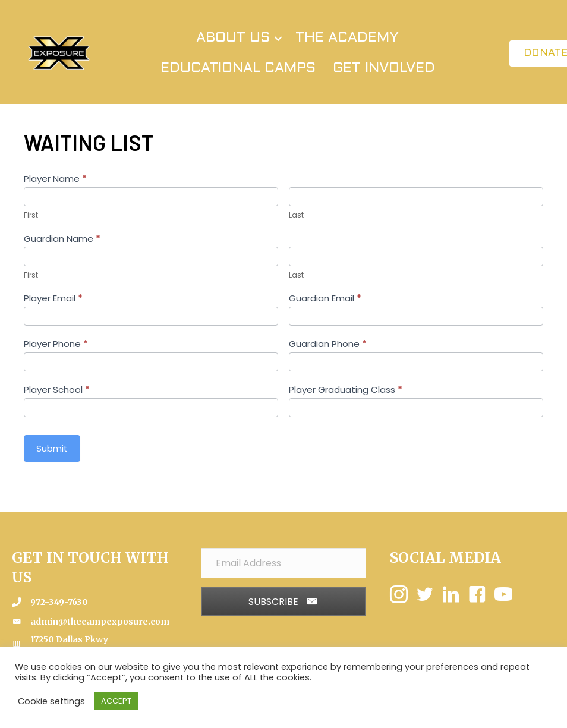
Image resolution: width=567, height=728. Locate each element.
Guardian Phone (328, 344)
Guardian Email (325, 298)
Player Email (53, 298)
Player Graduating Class (346, 390)
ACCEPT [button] (116, 701)
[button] (278, 38)
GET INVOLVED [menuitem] (384, 68)
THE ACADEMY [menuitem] (347, 38)
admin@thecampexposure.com (100, 622)
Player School (57, 390)
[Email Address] (283, 563)
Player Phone (56, 344)
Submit (52, 448)
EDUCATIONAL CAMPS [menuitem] (238, 68)
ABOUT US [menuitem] (233, 38)
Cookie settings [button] (51, 701)
